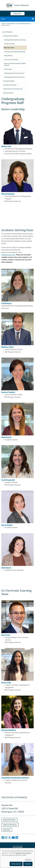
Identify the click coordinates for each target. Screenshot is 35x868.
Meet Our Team (9, 48)
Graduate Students (9, 81)
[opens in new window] (3, 839)
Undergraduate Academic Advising (15, 40)
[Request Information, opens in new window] (9, 820)
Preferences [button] (28, 860)
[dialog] (17, 858)
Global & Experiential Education (13, 89)
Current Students (11, 23)
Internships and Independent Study (15, 52)
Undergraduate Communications (14, 73)
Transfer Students (9, 44)
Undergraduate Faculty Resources (14, 77)
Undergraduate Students (23, 23)
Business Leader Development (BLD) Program (15, 64)
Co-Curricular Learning (11, 60)
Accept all (28, 864)
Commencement (8, 93)
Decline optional (16, 864)
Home (3, 23)
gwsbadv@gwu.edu (8, 255)
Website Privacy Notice (23, 853)
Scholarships (8, 69)
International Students (10, 85)
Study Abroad (8, 56)
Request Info (17, 14)
